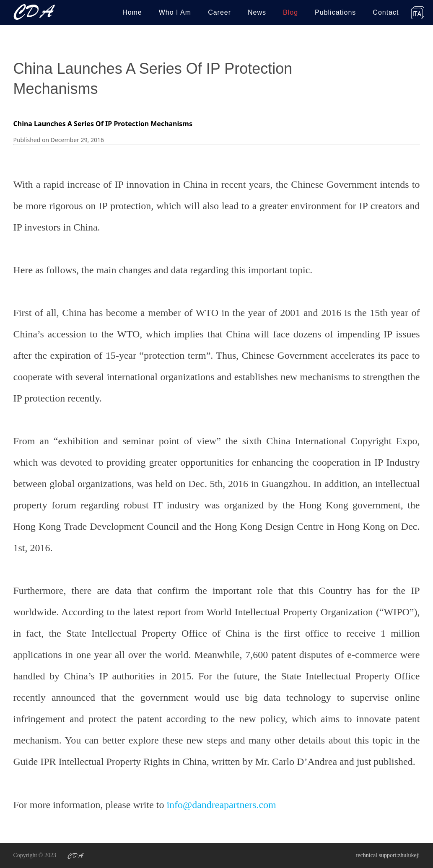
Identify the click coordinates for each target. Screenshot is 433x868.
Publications (335, 12)
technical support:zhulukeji (388, 855)
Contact (386, 12)
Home (132, 12)
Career (219, 12)
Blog (290, 12)
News (257, 12)
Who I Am (175, 12)
